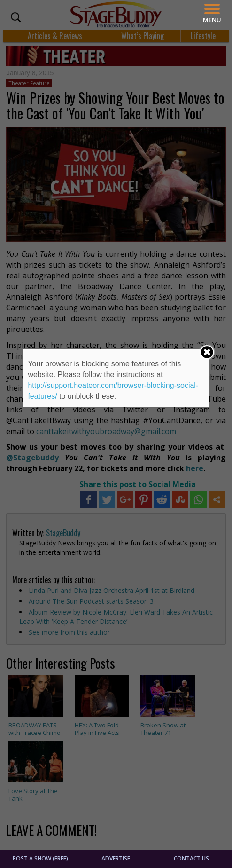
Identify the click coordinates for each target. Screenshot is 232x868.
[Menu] (212, 13)
